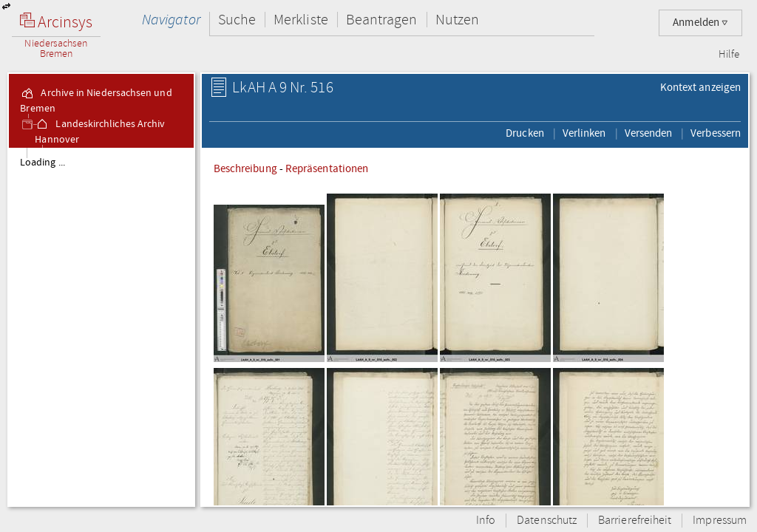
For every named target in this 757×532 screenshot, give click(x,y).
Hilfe (729, 55)
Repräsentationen (327, 168)
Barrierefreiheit (635, 521)
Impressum (720, 521)
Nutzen (457, 20)
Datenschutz (547, 521)
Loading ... (43, 163)
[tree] (101, 327)
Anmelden (700, 23)
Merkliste (301, 20)
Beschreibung (245, 168)
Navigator (171, 20)
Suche (237, 20)
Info (486, 521)
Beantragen (382, 20)
